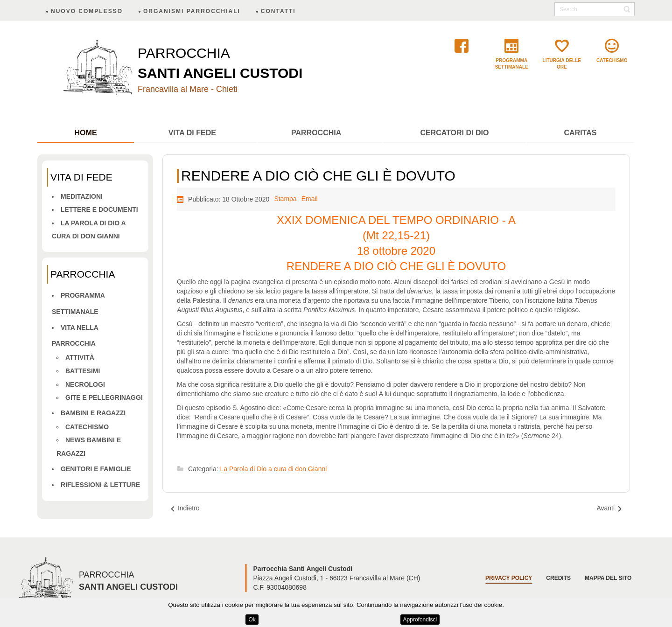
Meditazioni (82, 196)
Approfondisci (420, 620)
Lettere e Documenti (99, 209)
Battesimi (83, 371)
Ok (252, 620)
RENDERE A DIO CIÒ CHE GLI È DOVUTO (318, 176)
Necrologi (85, 384)
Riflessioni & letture (100, 485)
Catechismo (87, 427)
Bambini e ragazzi (93, 413)
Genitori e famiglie (96, 469)
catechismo (612, 60)
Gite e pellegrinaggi (104, 397)
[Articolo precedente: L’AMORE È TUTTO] (185, 508)
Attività (80, 357)
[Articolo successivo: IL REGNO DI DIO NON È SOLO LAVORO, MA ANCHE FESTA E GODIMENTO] (610, 508)
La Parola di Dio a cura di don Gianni (274, 469)
